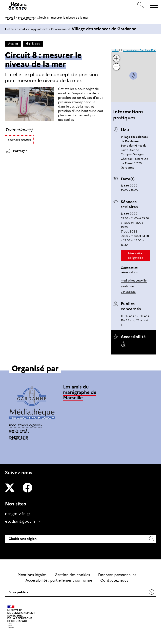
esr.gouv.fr (15, 514)
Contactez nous (114, 580)
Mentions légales (32, 575)
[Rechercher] (141, 5)
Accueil (10, 18)
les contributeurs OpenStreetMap (139, 50)
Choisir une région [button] (22, 539)
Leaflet (115, 50)
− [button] (116, 64)
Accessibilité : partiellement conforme (59, 580)
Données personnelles (117, 575)
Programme (26, 18)
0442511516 (128, 292)
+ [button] (116, 55)
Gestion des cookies (72, 575)
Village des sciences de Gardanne (104, 29)
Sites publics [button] (18, 593)
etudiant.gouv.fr (21, 521)
